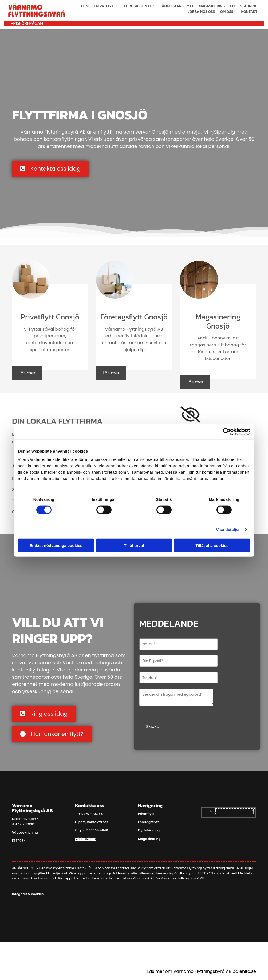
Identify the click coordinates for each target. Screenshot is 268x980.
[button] (27, 23)
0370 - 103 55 (92, 814)
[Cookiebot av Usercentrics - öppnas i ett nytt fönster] (227, 431)
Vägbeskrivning (25, 832)
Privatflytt (105, 6)
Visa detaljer (228, 529)
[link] (190, 415)
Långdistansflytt (177, 6)
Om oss (227, 11)
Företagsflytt (138, 6)
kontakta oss (98, 822)
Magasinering (212, 6)
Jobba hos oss (201, 11)
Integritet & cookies (28, 894)
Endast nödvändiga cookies (56, 545)
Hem (85, 6)
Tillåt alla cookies (212, 545)
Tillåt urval (134, 545)
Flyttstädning (244, 6)
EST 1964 (19, 841)
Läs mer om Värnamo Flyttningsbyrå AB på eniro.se (202, 971)
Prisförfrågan (86, 839)
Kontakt (249, 11)
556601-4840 (97, 830)
